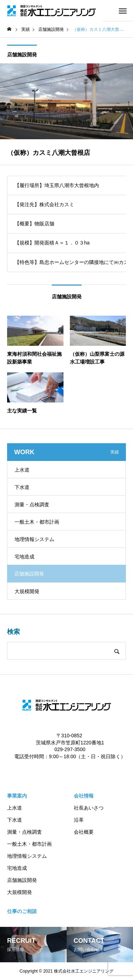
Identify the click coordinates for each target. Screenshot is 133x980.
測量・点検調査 (32, 505)
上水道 (22, 470)
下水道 (22, 487)
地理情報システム (34, 539)
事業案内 (17, 796)
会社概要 (84, 832)
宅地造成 (24, 557)
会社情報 (84, 796)
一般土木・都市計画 (37, 522)
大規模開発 (27, 591)
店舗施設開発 (22, 55)
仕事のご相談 (22, 911)
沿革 (79, 820)
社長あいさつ (89, 808)
